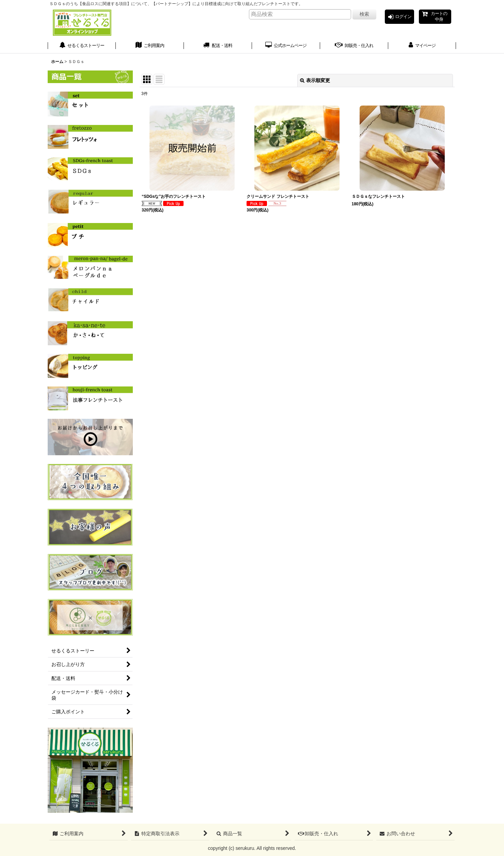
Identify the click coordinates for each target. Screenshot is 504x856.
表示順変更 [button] (315, 83)
